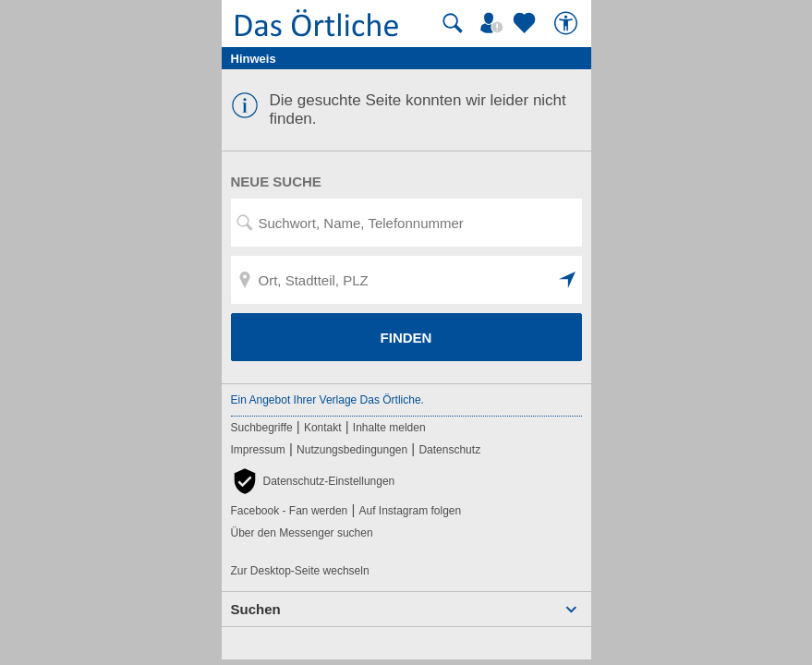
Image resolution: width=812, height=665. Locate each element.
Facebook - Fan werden (290, 511)
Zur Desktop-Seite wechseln (300, 571)
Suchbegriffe (262, 428)
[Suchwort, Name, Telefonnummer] (406, 223)
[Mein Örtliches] (494, 23)
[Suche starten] (453, 23)
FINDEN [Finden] (406, 338)
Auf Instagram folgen (410, 511)
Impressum (258, 450)
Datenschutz (449, 450)
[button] (568, 280)
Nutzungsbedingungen (352, 450)
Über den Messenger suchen (302, 533)
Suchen (256, 609)
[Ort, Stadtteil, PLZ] (406, 280)
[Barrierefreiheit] (568, 23)
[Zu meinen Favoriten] (527, 23)
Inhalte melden (389, 428)
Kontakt (323, 428)
